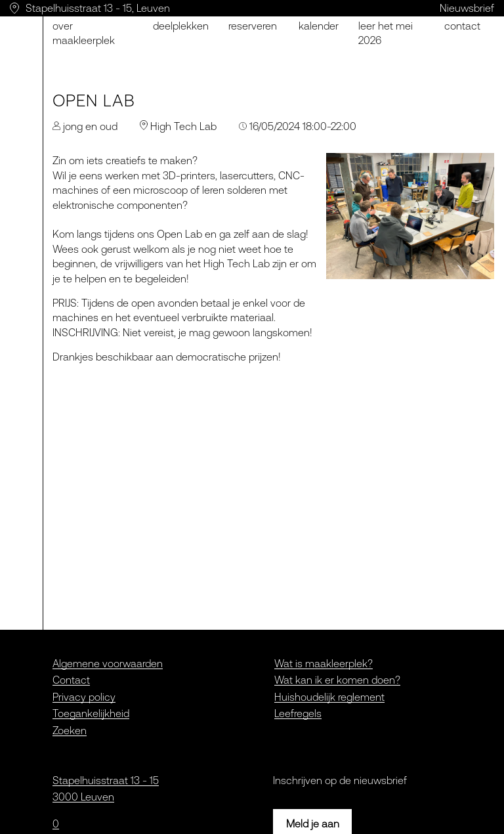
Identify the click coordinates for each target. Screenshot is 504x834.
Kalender (319, 26)
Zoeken (70, 730)
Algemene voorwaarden (108, 663)
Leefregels (298, 713)
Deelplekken (181, 26)
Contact (71, 680)
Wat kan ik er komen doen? (337, 680)
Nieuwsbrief (467, 8)
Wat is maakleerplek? (324, 663)
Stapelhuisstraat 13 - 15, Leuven (98, 8)
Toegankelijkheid (91, 713)
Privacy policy (84, 697)
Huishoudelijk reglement (329, 697)
